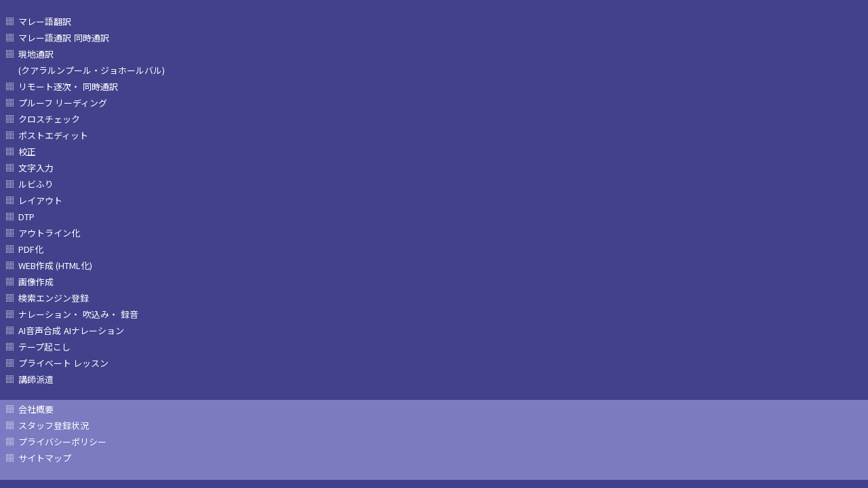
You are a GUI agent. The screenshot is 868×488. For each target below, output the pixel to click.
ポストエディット (53, 135)
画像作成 (36, 282)
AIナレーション (94, 330)
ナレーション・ (49, 314)
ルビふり (36, 184)
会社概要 (36, 409)
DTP (26, 217)
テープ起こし (44, 347)
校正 (27, 151)
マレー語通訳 (45, 38)
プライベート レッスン (63, 363)
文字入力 (36, 168)
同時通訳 (92, 38)
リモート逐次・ (49, 86)
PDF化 (31, 249)
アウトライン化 (49, 233)
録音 (130, 314)
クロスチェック (49, 119)
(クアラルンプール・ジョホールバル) (92, 70)
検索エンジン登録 (54, 298)
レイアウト (40, 200)
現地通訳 (36, 54)
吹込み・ (100, 314)
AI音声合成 (40, 330)
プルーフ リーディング (63, 103)
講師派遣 (36, 379)
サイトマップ (45, 458)
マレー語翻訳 (45, 21)
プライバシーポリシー (62, 442)
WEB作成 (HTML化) (55, 265)
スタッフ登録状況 (54, 425)
